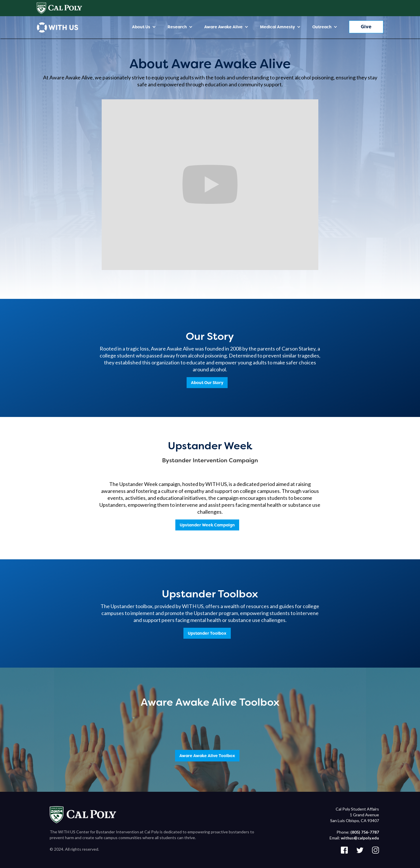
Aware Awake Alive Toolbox (207, 756)
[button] (144, 27)
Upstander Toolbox (207, 633)
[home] (57, 27)
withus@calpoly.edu (360, 838)
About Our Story (207, 383)
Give (366, 27)
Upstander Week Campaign (207, 525)
